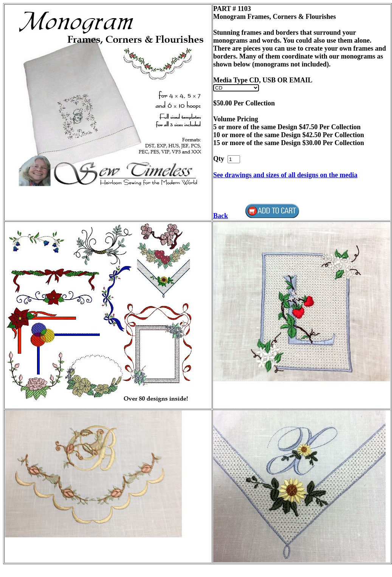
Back (221, 216)
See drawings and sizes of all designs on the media (285, 175)
